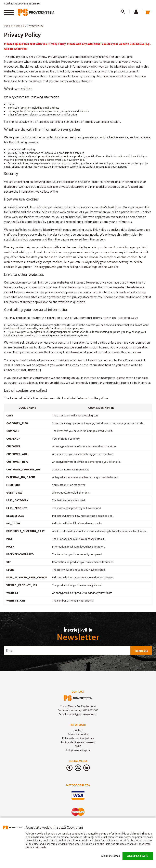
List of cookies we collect (92, 122)
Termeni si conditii (78, 734)
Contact (78, 730)
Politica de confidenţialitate (78, 738)
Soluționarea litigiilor (78, 751)
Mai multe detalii (111, 856)
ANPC (78, 747)
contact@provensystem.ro (22, 4)
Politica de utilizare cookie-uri (78, 742)
